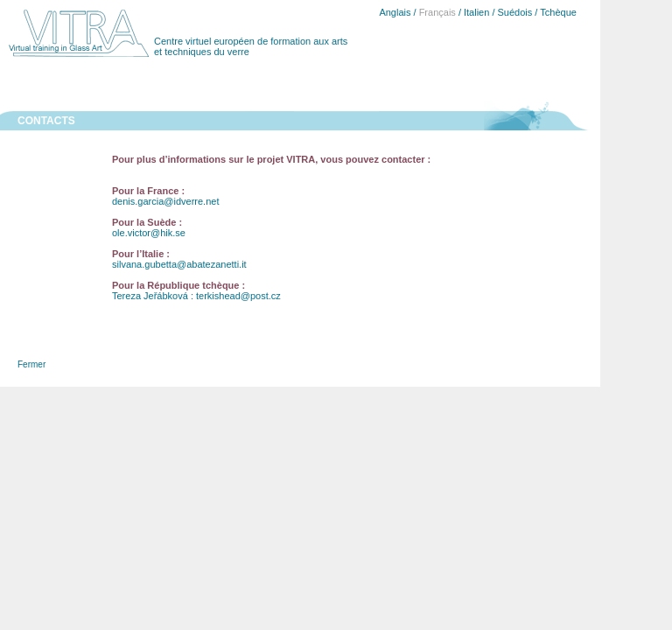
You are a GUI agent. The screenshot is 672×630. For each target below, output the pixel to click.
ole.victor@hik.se (149, 233)
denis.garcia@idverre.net (165, 201)
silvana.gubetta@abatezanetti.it (179, 264)
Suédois (515, 12)
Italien (476, 12)
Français (437, 12)
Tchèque (558, 12)
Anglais (395, 12)
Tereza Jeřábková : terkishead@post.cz (196, 296)
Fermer (31, 364)
